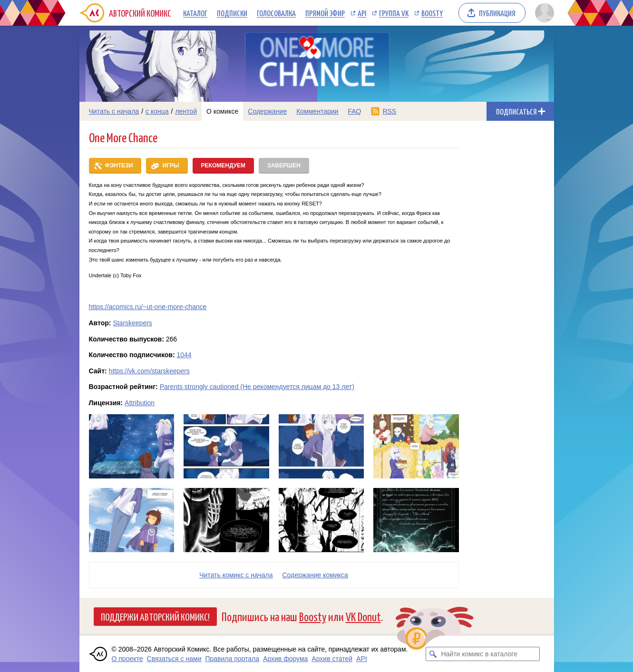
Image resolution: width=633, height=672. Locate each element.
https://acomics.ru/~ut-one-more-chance (148, 307)
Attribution (140, 403)
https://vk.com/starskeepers (149, 371)
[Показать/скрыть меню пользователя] (543, 13)
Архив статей (332, 659)
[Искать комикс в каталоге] (433, 654)
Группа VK (394, 13)
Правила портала (232, 659)
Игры (170, 166)
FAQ (354, 111)
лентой (186, 111)
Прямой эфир (325, 13)
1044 (184, 355)
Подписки (232, 13)
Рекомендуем (224, 166)
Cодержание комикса (315, 575)
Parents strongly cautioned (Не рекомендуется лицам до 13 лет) (257, 387)
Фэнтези (119, 166)
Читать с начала (114, 111)
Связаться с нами (174, 659)
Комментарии (317, 111)
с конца (157, 111)
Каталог (195, 13)
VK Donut (363, 616)
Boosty (432, 13)
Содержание (267, 111)
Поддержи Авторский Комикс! (155, 616)
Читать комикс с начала (236, 575)
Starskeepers (132, 323)
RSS (389, 111)
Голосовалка (276, 13)
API (362, 13)
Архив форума (285, 659)
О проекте (127, 659)
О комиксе (222, 111)
